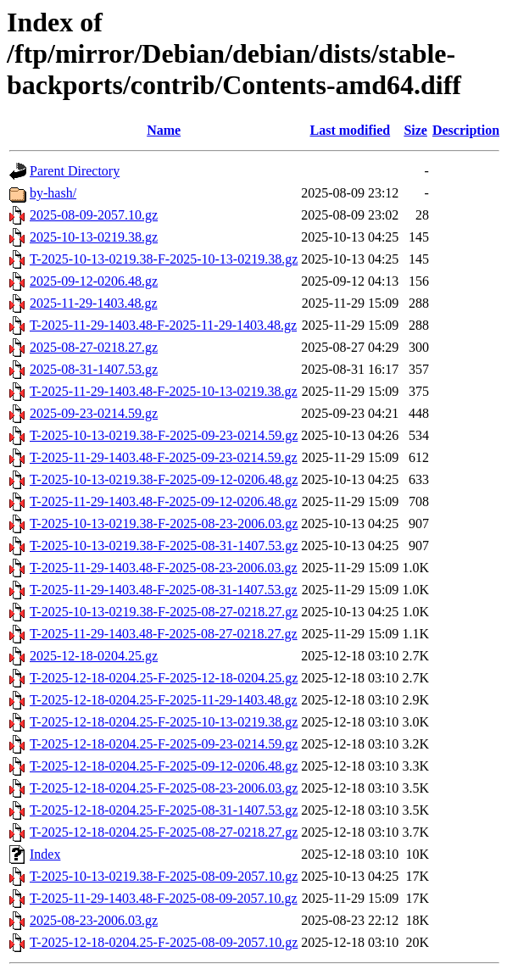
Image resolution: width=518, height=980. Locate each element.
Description (466, 130)
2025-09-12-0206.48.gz (94, 281)
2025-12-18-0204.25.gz (94, 656)
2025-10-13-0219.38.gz (94, 237)
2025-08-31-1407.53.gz (94, 369)
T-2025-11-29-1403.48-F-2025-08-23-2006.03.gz (164, 568)
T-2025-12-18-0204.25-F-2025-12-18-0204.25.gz (164, 678)
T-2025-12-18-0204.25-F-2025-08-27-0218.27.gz (164, 832)
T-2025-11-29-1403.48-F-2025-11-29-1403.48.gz (163, 325)
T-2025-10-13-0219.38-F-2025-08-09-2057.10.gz (164, 876)
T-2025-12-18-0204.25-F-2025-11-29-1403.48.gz (164, 700)
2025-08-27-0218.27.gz (94, 347)
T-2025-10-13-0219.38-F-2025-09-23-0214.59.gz (164, 435)
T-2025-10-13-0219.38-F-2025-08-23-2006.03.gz (164, 523)
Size (415, 130)
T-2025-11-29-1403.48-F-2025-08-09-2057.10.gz (164, 898)
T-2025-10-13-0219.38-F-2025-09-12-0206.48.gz (164, 479)
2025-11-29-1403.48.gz (94, 303)
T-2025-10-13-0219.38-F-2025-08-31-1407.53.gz (164, 546)
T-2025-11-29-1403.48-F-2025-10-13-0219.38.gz (164, 391)
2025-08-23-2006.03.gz (94, 920)
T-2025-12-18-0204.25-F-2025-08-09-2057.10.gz (164, 942)
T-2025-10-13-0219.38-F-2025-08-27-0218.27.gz (164, 612)
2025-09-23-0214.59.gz (94, 413)
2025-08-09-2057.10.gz (94, 215)
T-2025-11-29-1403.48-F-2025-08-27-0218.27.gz (164, 634)
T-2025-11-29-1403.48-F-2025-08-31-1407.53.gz (164, 590)
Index (45, 854)
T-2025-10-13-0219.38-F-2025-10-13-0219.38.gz (164, 259)
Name (164, 130)
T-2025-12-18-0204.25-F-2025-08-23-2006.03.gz (164, 788)
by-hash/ (53, 193)
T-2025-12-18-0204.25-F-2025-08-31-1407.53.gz (164, 810)
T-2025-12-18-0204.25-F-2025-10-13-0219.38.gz (164, 722)
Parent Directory (75, 171)
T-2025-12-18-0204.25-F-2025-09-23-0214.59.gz (164, 744)
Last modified (350, 130)
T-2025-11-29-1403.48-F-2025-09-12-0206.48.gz (164, 501)
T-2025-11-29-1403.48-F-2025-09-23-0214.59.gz (164, 457)
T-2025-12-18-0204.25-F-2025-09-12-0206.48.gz (164, 766)
